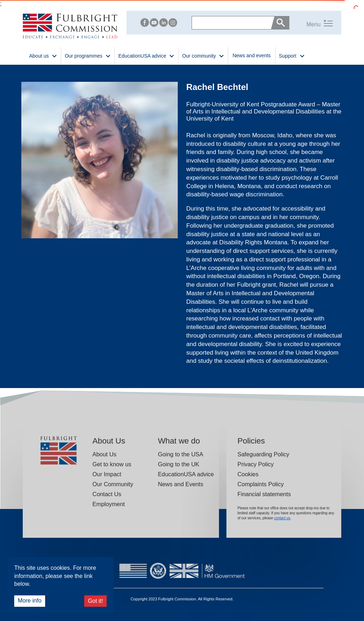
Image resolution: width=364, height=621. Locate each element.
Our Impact (107, 474)
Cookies (248, 474)
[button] (311, 23)
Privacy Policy (256, 464)
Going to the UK (179, 464)
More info (30, 601)
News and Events (180, 484)
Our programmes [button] (88, 55)
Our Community (113, 484)
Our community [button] (203, 55)
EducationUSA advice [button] (147, 55)
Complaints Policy (261, 484)
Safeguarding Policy (263, 454)
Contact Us (107, 494)
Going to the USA (180, 454)
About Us (104, 454)
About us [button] (43, 55)
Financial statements (264, 494)
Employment (109, 504)
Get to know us (112, 464)
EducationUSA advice (186, 474)
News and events (251, 55)
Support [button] (292, 55)
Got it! (95, 601)
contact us (282, 518)
